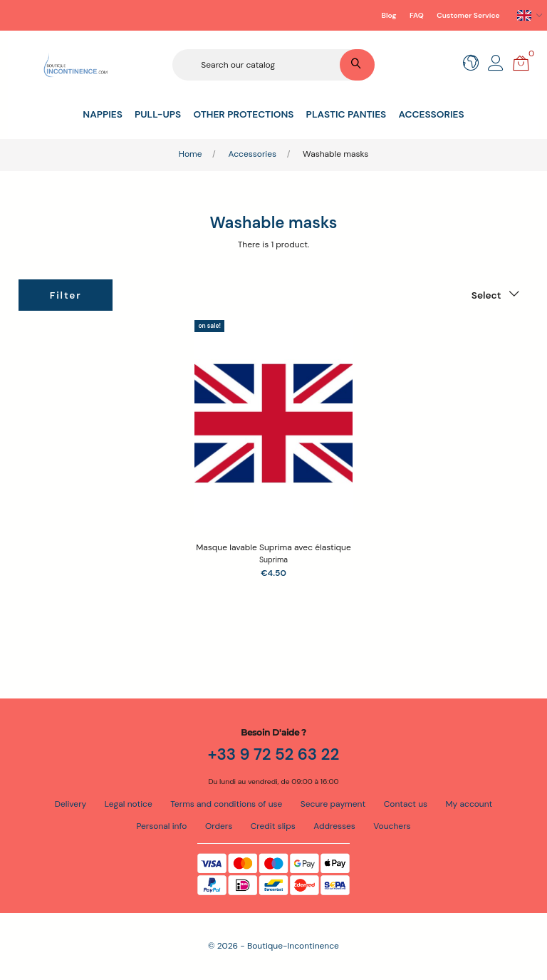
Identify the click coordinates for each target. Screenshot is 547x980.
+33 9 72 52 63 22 (274, 754)
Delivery (71, 804)
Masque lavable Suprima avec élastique (273, 547)
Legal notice (129, 804)
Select (486, 295)
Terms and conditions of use (226, 804)
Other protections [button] (243, 114)
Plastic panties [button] (347, 114)
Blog (389, 15)
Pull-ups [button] (158, 114)
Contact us (406, 804)
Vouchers (392, 826)
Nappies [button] (103, 114)
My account (469, 804)
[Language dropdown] (530, 16)
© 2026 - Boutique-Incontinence (273, 946)
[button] (496, 67)
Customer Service (468, 15)
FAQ (417, 15)
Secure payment (193, 15)
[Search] (273, 65)
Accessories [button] (431, 114)
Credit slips (273, 826)
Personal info (161, 826)
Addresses (334, 826)
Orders (219, 826)
